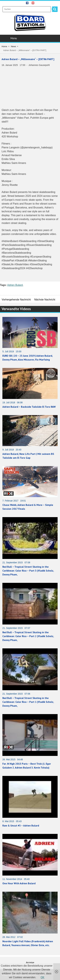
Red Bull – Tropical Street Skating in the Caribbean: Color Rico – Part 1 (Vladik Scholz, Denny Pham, (28, 702)
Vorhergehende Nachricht (16, 300)
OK (42, 977)
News (14, 46)
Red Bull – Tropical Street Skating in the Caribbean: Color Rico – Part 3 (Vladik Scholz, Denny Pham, (28, 571)
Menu (30, 38)
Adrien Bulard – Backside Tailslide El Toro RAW (29, 407)
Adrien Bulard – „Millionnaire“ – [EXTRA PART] (28, 59)
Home (4, 46)
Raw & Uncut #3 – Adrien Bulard (21, 825)
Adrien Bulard (15, 285)
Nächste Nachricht (45, 300)
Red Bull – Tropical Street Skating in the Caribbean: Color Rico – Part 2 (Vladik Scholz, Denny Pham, (28, 636)
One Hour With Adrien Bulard (19, 883)
